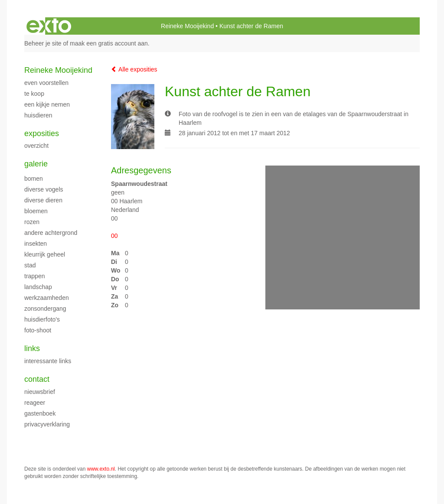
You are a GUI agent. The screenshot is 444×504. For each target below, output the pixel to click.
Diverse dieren (43, 200)
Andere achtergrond (51, 233)
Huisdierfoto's (42, 319)
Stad (30, 265)
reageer (35, 403)
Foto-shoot (38, 330)
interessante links (48, 361)
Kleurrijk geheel (45, 254)
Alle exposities (134, 69)
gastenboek (40, 413)
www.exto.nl (101, 469)
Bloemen (36, 211)
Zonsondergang (45, 309)
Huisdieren (38, 115)
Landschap (38, 287)
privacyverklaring (47, 424)
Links (32, 348)
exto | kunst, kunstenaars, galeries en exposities (49, 26)
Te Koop (34, 94)
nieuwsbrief (40, 392)
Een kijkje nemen (47, 104)
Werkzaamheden (47, 298)
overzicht (36, 146)
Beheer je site (43, 43)
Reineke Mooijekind (187, 26)
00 (114, 236)
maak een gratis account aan (109, 43)
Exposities (42, 133)
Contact (37, 379)
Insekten (36, 244)
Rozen (32, 222)
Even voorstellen (46, 83)
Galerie (36, 164)
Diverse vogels (44, 189)
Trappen (34, 276)
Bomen (34, 179)
